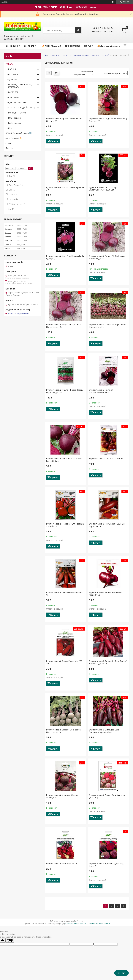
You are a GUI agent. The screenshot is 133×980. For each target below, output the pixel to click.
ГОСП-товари (14, 118)
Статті (8, 143)
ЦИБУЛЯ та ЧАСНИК (18, 102)
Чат (121, 973)
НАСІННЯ (56, 56)
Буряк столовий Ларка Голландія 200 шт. (64, 662)
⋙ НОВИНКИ (13, 46)
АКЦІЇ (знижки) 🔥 (14, 138)
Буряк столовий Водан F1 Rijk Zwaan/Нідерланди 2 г (107, 257)
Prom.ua (80, 921)
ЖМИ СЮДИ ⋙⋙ (86, 7)
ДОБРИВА (13, 79)
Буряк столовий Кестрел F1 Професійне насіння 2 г (102, 391)
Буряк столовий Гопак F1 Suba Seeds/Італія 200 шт (64, 460)
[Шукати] (78, 30)
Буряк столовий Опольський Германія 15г (65, 594)
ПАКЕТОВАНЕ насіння (80, 56)
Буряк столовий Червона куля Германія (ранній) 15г (65, 525)
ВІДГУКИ (88, 46)
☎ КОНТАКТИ (72, 46)
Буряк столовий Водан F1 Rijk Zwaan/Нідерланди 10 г (64, 326)
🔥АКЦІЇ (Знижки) (52, 46)
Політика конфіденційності (99, 923)
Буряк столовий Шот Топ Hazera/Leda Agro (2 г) (65, 257)
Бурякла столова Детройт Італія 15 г (107, 458)
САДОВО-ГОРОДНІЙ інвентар (22, 108)
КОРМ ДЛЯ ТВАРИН (17, 113)
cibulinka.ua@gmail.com (19, 314)
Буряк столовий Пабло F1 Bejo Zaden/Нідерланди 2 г (108, 326)
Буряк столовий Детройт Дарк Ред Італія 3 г (106, 865)
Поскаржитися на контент (76, 923)
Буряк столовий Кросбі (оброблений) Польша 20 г (64, 120)
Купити (54, 141)
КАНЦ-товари (14, 123)
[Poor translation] (10, 940)
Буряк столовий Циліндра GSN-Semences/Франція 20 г (104, 731)
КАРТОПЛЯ (13, 92)
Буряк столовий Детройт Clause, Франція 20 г (62, 796)
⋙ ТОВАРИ (30, 46)
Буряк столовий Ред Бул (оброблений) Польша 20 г (108, 120)
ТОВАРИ (9, 64)
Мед (10, 128)
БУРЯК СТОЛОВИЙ (101, 56)
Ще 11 (11, 209)
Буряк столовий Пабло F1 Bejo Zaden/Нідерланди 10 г (65, 391)
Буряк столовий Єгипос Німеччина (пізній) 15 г (106, 594)
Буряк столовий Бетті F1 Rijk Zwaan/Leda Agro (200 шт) (103, 188)
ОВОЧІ (65, 56)
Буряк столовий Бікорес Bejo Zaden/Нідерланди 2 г (64, 731)
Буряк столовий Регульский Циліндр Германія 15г (107, 525)
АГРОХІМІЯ (13, 74)
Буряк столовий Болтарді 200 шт (62, 864)
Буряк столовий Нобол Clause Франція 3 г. (65, 188)
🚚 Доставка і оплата (109, 46)
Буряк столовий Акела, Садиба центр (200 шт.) (107, 796)
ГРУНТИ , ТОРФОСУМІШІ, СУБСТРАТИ (20, 86)
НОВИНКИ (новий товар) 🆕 (18, 133)
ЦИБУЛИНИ (14, 97)
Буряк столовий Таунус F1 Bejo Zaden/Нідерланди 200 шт (108, 662)
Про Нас (9, 148)
